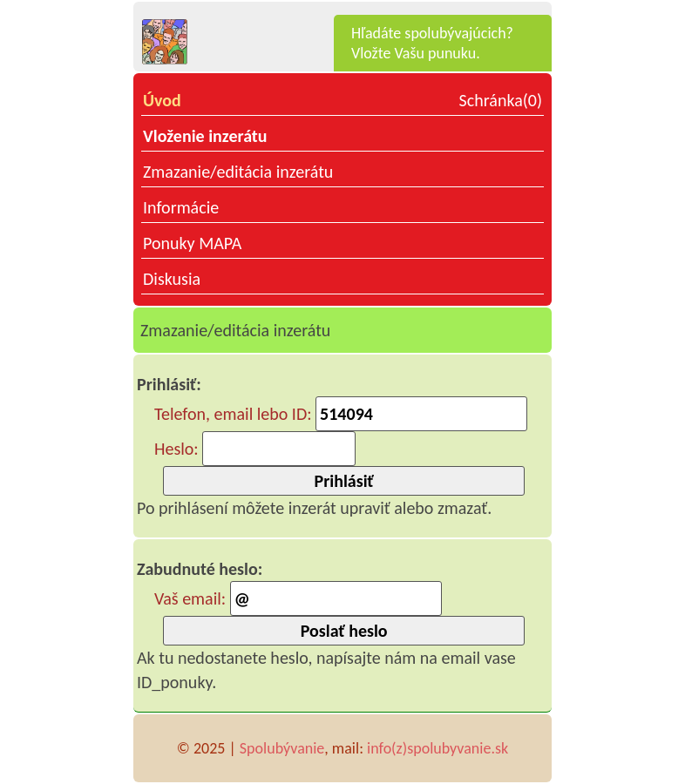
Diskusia (172, 279)
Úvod (162, 100)
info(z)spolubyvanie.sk (437, 748)
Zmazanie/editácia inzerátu (238, 172)
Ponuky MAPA (192, 243)
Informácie (181, 207)
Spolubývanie (282, 748)
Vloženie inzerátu (205, 136)
